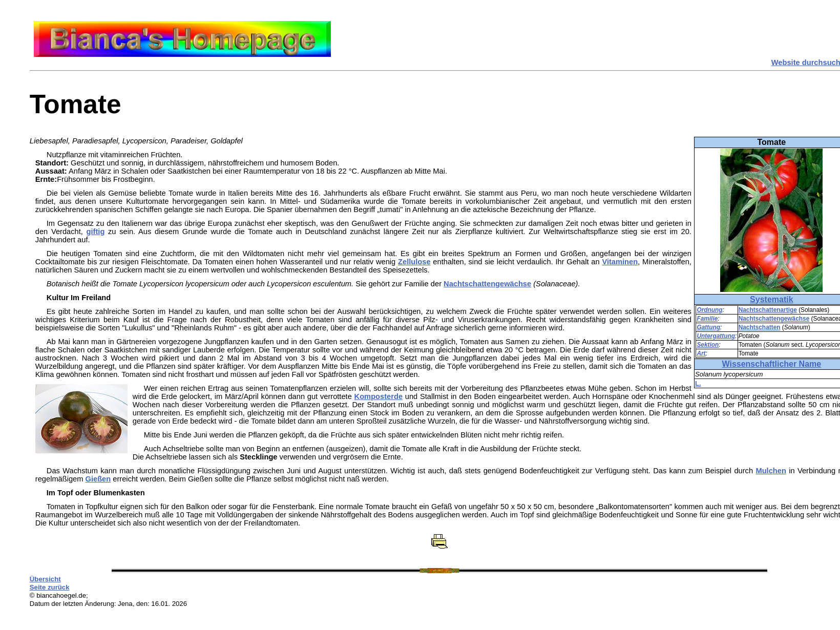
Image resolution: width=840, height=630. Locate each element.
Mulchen (771, 471)
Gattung (708, 327)
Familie (707, 319)
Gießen (98, 479)
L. (698, 383)
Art (701, 353)
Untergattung (716, 336)
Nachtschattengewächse (774, 319)
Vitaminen (620, 262)
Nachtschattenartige (768, 310)
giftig (96, 232)
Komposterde (379, 396)
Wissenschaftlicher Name (771, 364)
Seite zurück (50, 587)
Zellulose (414, 262)
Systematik (772, 299)
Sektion (708, 345)
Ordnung (709, 310)
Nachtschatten (760, 327)
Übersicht (45, 579)
